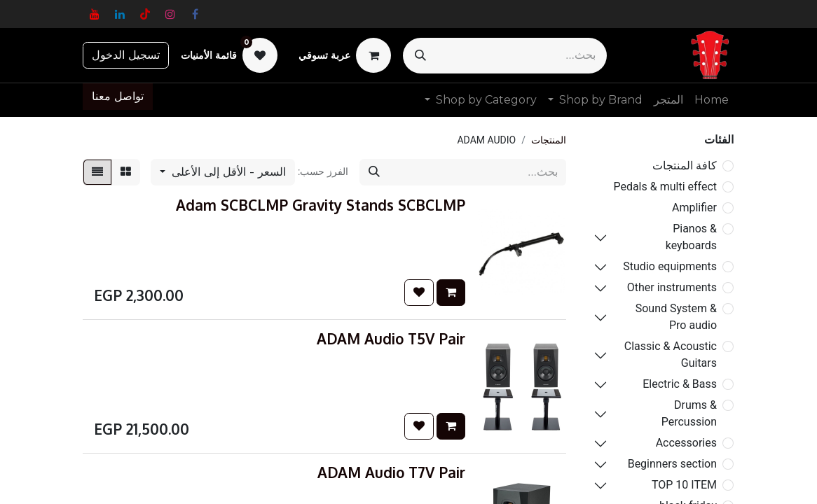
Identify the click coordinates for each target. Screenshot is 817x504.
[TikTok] (145, 14)
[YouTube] (95, 14)
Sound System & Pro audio (676, 317)
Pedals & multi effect (665, 187)
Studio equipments (670, 266)
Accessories (686, 443)
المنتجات (549, 140)
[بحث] (420, 56)
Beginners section (672, 464)
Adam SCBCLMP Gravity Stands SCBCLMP (321, 205)
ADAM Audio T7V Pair (391, 472)
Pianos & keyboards (691, 237)
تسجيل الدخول (126, 55)
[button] (223, 172)
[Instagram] (170, 14)
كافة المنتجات (685, 166)
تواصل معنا (118, 96)
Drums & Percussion (689, 413)
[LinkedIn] (120, 14)
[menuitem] (712, 100)
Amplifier (694, 208)
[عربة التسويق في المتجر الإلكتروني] (345, 55)
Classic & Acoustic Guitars (671, 355)
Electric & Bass (680, 384)
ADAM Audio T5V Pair (391, 339)
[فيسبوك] (195, 14)
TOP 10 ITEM (684, 485)
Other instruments (672, 287)
